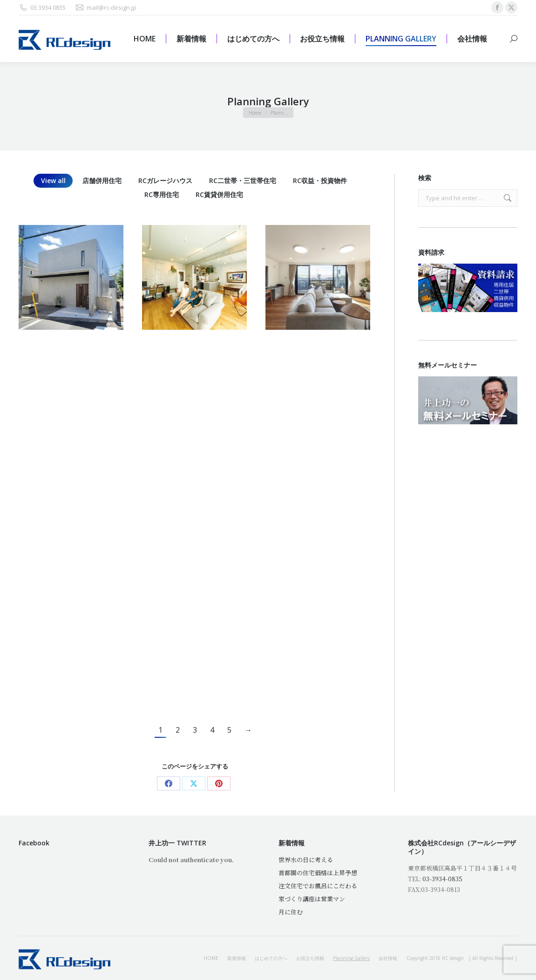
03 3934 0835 (42, 8)
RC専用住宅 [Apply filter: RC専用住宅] (162, 194)
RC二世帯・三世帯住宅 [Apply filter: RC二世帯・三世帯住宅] (243, 180)
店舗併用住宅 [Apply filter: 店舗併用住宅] (102, 180)
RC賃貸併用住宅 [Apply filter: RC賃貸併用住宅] (219, 194)
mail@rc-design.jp (106, 8)
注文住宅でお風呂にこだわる (318, 886)
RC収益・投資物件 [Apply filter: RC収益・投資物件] (320, 180)
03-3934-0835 (442, 879)
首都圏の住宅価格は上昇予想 (318, 873)
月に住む (291, 912)
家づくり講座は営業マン (312, 899)
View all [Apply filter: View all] (53, 180)
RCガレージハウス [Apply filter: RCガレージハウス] (165, 180)
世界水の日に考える (306, 860)
